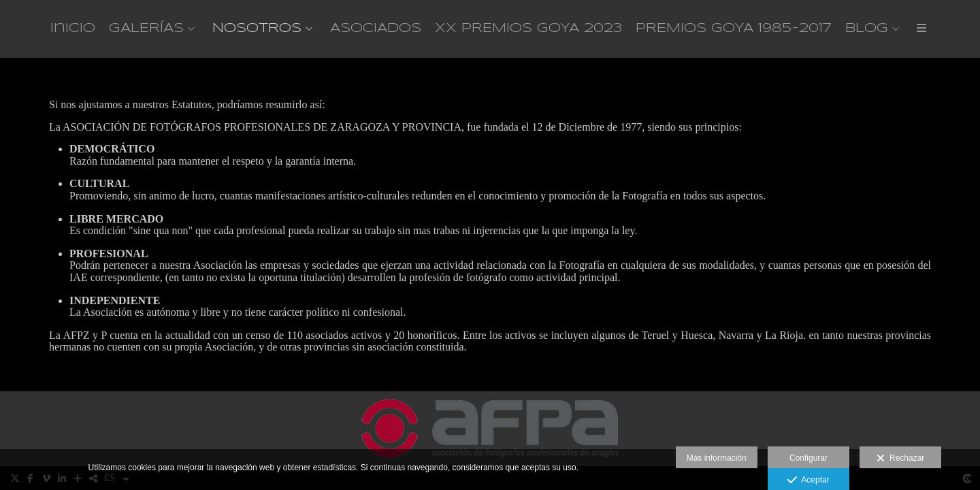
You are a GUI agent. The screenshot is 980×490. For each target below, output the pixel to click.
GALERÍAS (146, 29)
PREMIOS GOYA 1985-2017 (734, 29)
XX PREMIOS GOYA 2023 (528, 29)
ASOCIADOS (376, 29)
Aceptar (808, 480)
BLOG (867, 29)
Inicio (73, 29)
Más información (717, 458)
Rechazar (900, 459)
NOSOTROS (257, 29)
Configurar (808, 458)
